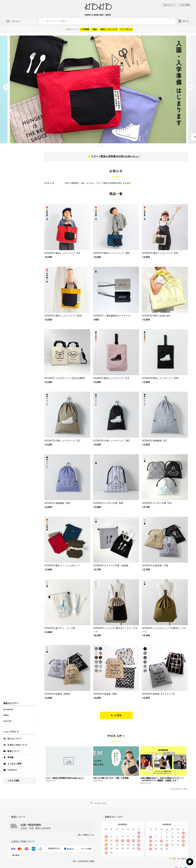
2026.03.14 (98, 781)
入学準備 (85, 29)
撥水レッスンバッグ (109, 29)
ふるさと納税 (185, 5)
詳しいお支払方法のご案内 (84, 861)
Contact (12, 770)
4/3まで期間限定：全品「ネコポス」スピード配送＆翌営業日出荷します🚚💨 (98, 183)
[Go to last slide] (6, 87)
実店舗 (10, 757)
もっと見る (116, 715)
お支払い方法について (17, 745)
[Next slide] (190, 87)
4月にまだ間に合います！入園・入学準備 (111, 778)
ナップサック (127, 29)
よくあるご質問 (14, 764)
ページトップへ (98, 803)
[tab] (94, 146)
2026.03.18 (51, 781)
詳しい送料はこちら (86, 835)
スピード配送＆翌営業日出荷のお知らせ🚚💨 (116, 157)
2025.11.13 (145, 783)
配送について (13, 751)
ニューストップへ (179, 789)
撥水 (95, 29)
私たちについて (170, 5)
